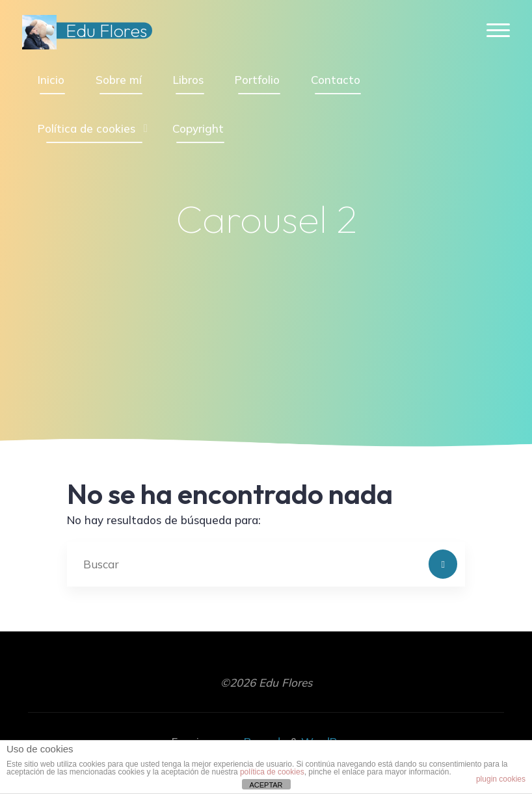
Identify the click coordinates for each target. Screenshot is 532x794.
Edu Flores (106, 31)
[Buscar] (443, 564)
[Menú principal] (498, 31)
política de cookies (272, 772)
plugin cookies (501, 779)
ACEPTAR (266, 785)
